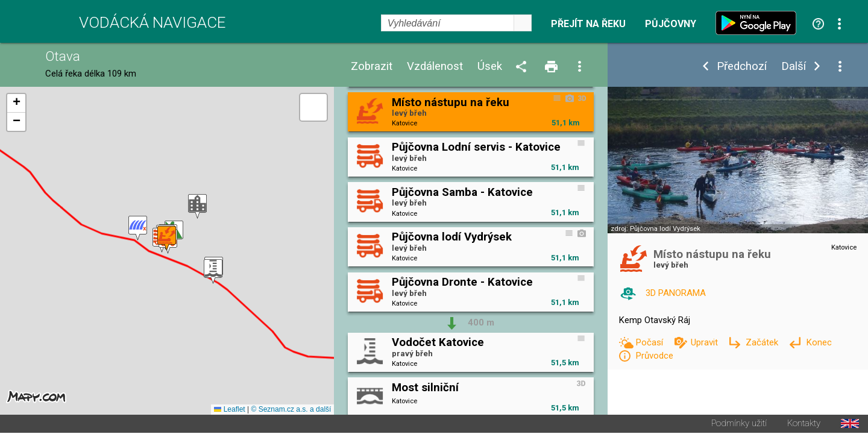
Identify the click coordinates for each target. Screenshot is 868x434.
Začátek (763, 342)
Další (794, 67)
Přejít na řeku (588, 24)
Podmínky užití (739, 425)
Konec (819, 342)
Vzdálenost (435, 67)
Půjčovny (671, 24)
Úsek (490, 67)
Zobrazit (372, 67)
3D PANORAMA (676, 293)
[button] (197, 207)
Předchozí (742, 67)
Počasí (650, 342)
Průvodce (654, 356)
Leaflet (229, 410)
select (523, 23)
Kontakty (804, 425)
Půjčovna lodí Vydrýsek (665, 229)
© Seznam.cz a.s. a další (291, 410)
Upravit (706, 342)
